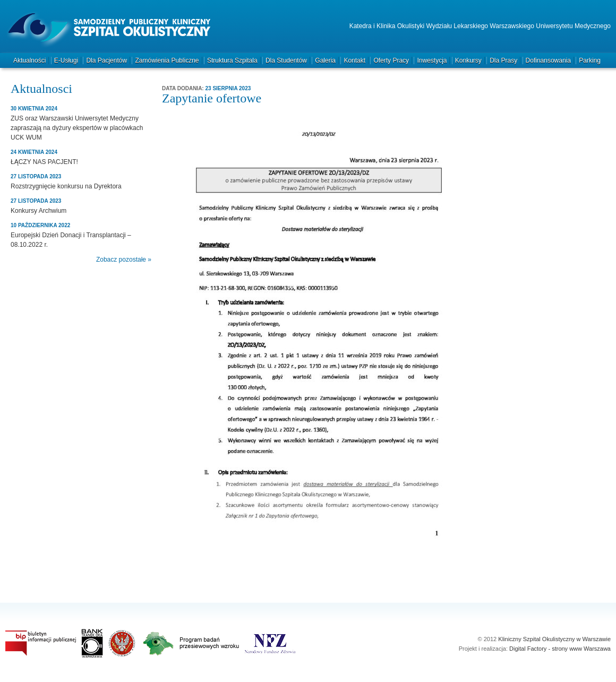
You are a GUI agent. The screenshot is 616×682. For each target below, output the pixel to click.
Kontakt (354, 61)
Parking (590, 61)
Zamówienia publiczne (167, 61)
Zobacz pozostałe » (124, 260)
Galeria (325, 61)
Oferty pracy (391, 61)
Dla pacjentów (106, 61)
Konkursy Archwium (38, 211)
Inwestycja (432, 61)
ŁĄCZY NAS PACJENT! (44, 162)
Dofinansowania (548, 61)
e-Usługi (66, 61)
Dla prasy (503, 61)
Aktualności (29, 61)
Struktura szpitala (232, 61)
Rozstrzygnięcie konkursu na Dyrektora (66, 186)
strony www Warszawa (581, 649)
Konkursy (468, 61)
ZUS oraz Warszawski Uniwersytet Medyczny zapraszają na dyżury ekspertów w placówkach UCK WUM (77, 128)
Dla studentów (286, 61)
